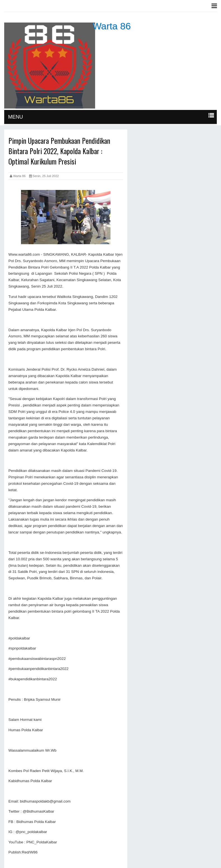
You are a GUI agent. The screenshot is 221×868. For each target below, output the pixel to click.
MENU (16, 117)
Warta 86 (112, 26)
